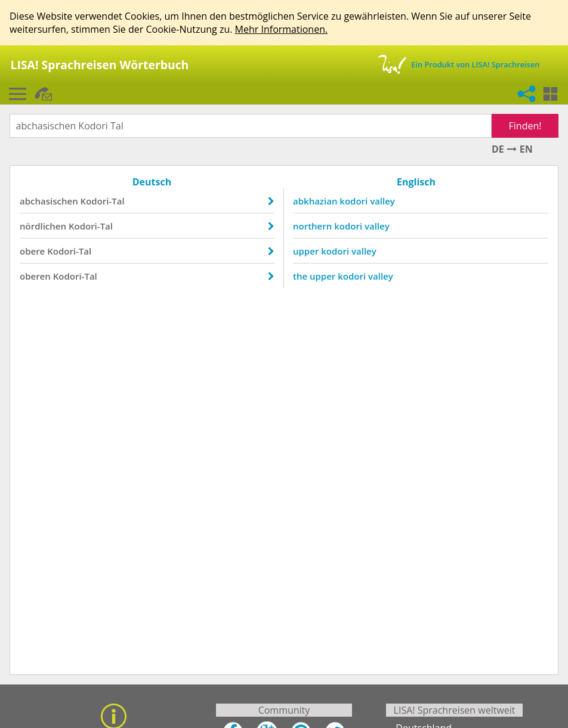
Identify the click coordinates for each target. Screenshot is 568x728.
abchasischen (49, 201)
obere (32, 251)
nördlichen (43, 226)
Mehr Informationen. (282, 29)
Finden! (525, 126)
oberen (35, 276)
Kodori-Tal (103, 201)
